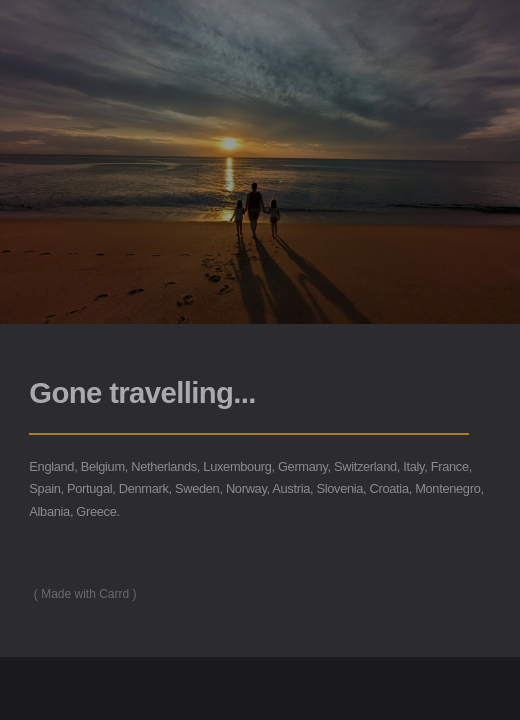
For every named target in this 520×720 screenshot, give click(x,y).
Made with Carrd (85, 594)
